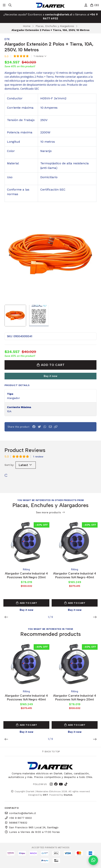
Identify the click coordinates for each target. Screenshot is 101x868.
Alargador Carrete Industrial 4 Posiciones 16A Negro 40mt (75, 575)
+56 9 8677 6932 (18, 818)
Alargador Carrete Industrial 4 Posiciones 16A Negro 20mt (26, 575)
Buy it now (50, 376)
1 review (40, 56)
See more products (50, 512)
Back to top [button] (51, 752)
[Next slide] (91, 255)
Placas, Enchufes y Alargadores (55, 26)
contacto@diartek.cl (20, 813)
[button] (56, 427)
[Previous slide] (10, 255)
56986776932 (16, 823)
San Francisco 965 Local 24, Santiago (31, 827)
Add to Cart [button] (26, 603)
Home (27, 26)
